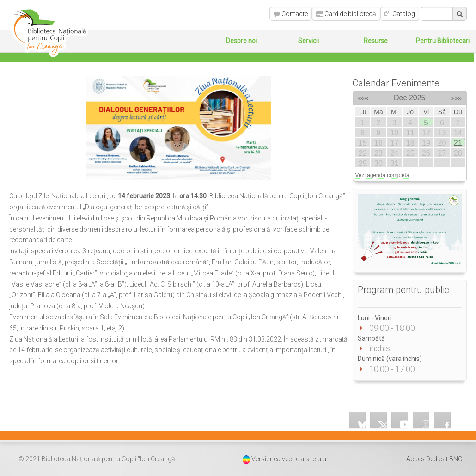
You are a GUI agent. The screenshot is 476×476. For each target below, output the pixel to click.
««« (363, 97)
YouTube (400, 420)
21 (459, 142)
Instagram (421, 420)
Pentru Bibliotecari (443, 41)
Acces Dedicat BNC (434, 459)
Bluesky (357, 420)
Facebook (442, 420)
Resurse (376, 41)
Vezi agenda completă (382, 175)
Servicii (308, 41)
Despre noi (241, 41)
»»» (456, 97)
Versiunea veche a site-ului (290, 459)
